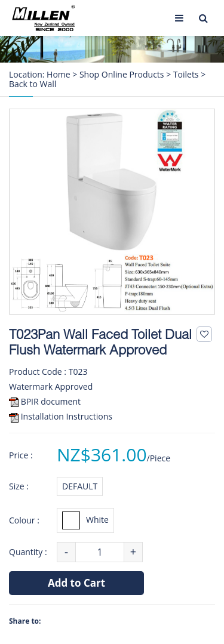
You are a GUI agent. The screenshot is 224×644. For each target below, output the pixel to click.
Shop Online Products (122, 75)
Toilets (186, 75)
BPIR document (51, 401)
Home (59, 75)
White (85, 520)
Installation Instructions (67, 416)
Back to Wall (33, 84)
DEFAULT (80, 486)
